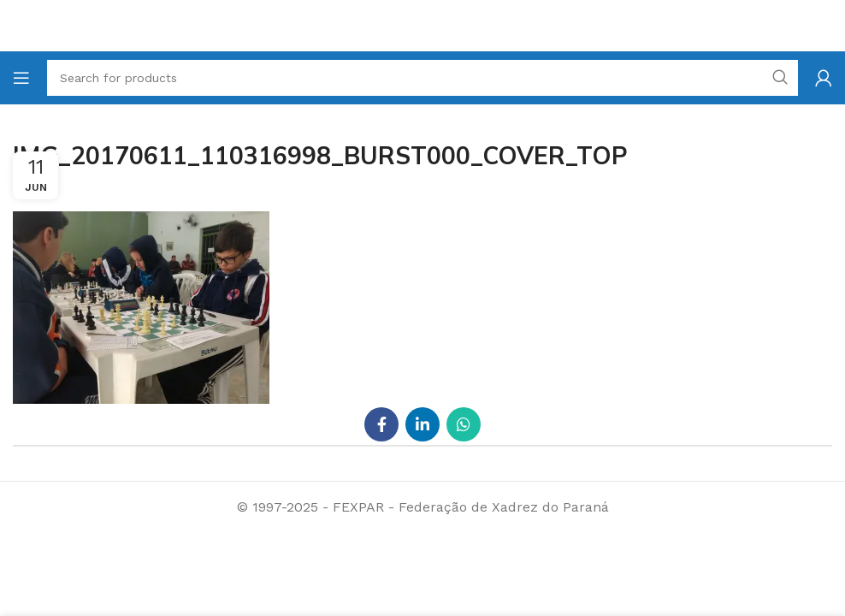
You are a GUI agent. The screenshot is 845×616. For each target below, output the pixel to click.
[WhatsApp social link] (464, 424)
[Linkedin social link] (422, 424)
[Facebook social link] (381, 424)
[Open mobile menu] (21, 78)
